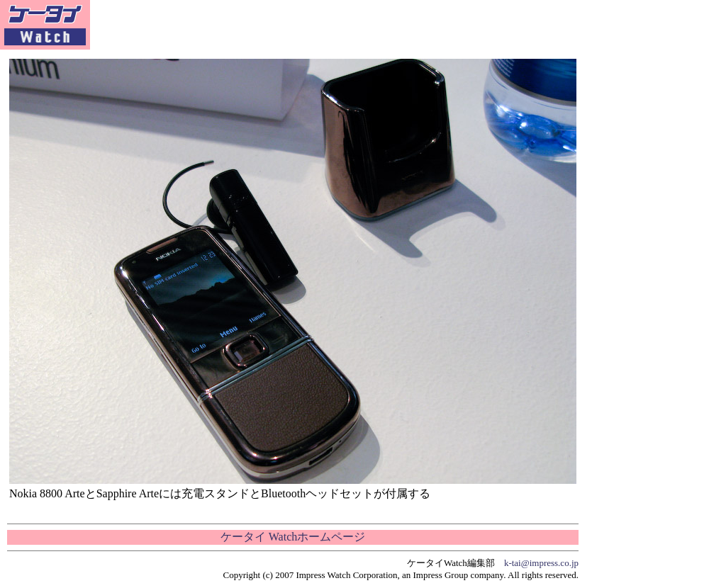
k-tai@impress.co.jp (541, 563)
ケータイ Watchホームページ (293, 537)
